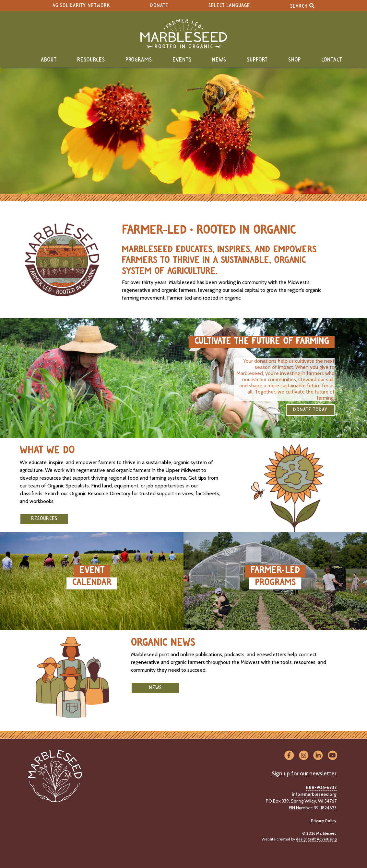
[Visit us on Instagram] (304, 756)
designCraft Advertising (316, 839)
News (219, 60)
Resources (91, 60)
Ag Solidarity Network (81, 6)
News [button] (155, 688)
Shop (295, 60)
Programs (139, 60)
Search (302, 6)
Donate (159, 6)
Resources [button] (44, 519)
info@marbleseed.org (314, 794)
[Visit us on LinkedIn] (318, 756)
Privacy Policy (324, 821)
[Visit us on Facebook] (289, 756)
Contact (332, 60)
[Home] (184, 34)
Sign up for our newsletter (304, 773)
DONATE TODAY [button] (310, 410)
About (49, 60)
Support (257, 60)
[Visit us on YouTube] (332, 756)
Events (182, 60)
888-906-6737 (321, 787)
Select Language (229, 6)
